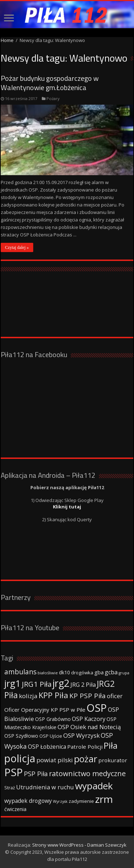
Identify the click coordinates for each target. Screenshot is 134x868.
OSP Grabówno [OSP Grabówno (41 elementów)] (53, 719)
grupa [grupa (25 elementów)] (124, 673)
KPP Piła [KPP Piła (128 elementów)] (53, 695)
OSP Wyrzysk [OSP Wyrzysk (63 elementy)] (81, 735)
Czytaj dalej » (17, 247)
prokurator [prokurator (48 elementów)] (113, 760)
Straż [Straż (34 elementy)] (10, 788)
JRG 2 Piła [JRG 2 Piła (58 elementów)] (83, 684)
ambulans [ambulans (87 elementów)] (20, 672)
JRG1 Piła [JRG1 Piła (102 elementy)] (37, 684)
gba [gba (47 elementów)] (99, 672)
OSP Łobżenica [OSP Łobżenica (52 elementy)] (47, 747)
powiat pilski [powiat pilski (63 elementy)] (55, 760)
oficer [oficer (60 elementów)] (115, 696)
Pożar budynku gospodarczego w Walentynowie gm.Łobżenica (50, 83)
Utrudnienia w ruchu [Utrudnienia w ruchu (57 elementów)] (45, 787)
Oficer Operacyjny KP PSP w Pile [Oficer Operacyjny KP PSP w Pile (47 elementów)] (45, 710)
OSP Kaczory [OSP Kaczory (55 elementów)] (89, 719)
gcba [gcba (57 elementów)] (111, 672)
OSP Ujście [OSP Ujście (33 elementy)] (51, 736)
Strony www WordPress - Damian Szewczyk (79, 845)
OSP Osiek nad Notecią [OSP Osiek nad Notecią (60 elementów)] (89, 727)
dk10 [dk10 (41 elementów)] (64, 672)
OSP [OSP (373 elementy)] (97, 708)
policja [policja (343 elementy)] (20, 758)
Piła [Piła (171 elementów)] (111, 745)
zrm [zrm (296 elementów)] (104, 799)
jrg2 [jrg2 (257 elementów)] (61, 683)
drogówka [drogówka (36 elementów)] (82, 673)
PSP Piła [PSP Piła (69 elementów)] (36, 774)
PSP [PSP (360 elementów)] (14, 772)
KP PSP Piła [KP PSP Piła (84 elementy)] (88, 696)
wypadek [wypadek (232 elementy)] (94, 786)
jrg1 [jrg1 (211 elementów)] (13, 683)
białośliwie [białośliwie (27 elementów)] (48, 673)
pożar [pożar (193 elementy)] (86, 759)
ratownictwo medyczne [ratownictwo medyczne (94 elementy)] (87, 773)
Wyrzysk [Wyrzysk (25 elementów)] (60, 801)
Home (7, 40)
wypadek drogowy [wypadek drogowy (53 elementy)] (28, 801)
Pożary (53, 98)
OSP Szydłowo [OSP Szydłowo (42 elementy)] (21, 736)
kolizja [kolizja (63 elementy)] (28, 696)
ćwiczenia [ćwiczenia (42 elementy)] (15, 809)
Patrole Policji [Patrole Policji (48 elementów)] (85, 747)
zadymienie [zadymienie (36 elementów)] (81, 801)
